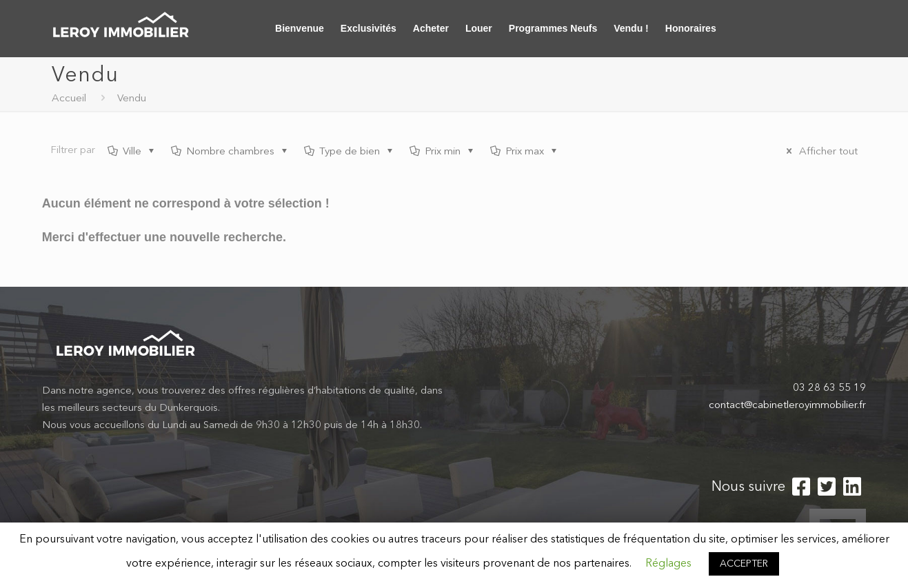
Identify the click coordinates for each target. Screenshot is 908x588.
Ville (132, 152)
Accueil (69, 99)
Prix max (525, 152)
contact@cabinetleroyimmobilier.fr (787, 406)
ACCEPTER (744, 564)
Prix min (443, 152)
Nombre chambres (230, 152)
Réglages (668, 564)
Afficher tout (820, 152)
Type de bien (350, 152)
